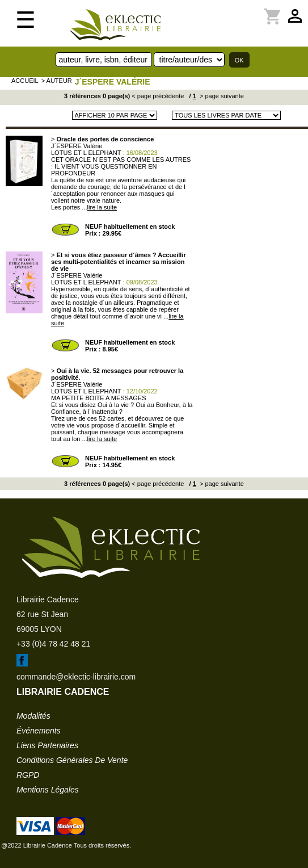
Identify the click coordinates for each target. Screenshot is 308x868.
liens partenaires (47, 745)
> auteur (57, 81)
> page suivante (221, 96)
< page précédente (158, 96)
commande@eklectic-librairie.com (76, 677)
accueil (25, 81)
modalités (33, 716)
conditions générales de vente (72, 760)
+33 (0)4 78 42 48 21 (53, 644)
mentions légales (48, 790)
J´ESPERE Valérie (113, 82)
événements (39, 731)
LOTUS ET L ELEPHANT (86, 153)
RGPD (28, 775)
